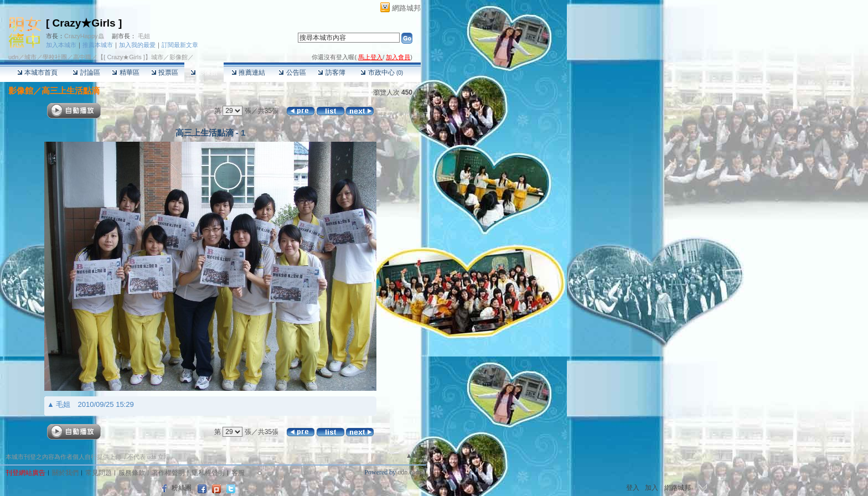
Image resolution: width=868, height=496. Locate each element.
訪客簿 (331, 73)
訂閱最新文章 (180, 45)
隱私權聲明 (208, 473)
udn (13, 57)
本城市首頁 (37, 73)
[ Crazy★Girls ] (84, 23)
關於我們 (65, 473)
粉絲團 (182, 488)
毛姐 (144, 36)
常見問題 (99, 473)
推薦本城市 (98, 45)
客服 (238, 473)
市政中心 (382, 73)
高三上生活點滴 (71, 91)
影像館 (204, 73)
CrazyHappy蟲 (84, 36)
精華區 (125, 73)
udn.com (409, 472)
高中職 (82, 57)
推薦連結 (248, 73)
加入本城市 (61, 45)
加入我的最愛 (137, 45)
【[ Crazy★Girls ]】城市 (130, 57)
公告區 (292, 73)
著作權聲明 (168, 473)
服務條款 (132, 473)
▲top (413, 456)
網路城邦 (406, 8)
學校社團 (55, 57)
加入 (652, 488)
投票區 (165, 73)
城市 (30, 57)
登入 (633, 488)
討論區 (86, 73)
